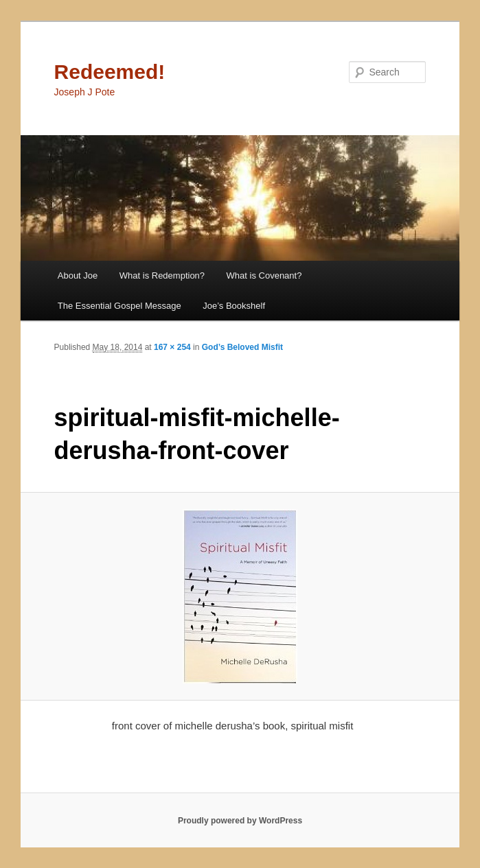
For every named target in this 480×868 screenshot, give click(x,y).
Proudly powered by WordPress (240, 821)
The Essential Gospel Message (119, 306)
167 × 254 (172, 347)
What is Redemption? (162, 275)
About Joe (78, 275)
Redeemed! (110, 72)
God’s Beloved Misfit (242, 347)
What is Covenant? (264, 275)
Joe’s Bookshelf (234, 306)
